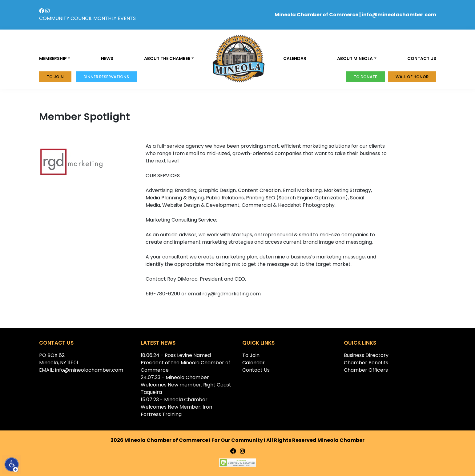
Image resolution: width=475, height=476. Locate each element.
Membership (53, 58)
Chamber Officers (366, 370)
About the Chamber (167, 58)
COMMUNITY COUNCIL (66, 18)
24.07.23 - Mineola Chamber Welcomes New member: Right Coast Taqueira (186, 385)
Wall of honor (412, 77)
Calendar (295, 58)
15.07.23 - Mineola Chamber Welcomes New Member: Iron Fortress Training (176, 407)
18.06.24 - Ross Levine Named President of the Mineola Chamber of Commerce (185, 363)
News (107, 58)
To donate (365, 77)
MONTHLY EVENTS (115, 18)
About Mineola (355, 58)
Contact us (422, 58)
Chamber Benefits (366, 363)
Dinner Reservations (106, 77)
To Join (55, 77)
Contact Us (256, 370)
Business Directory (366, 355)
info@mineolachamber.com (399, 15)
